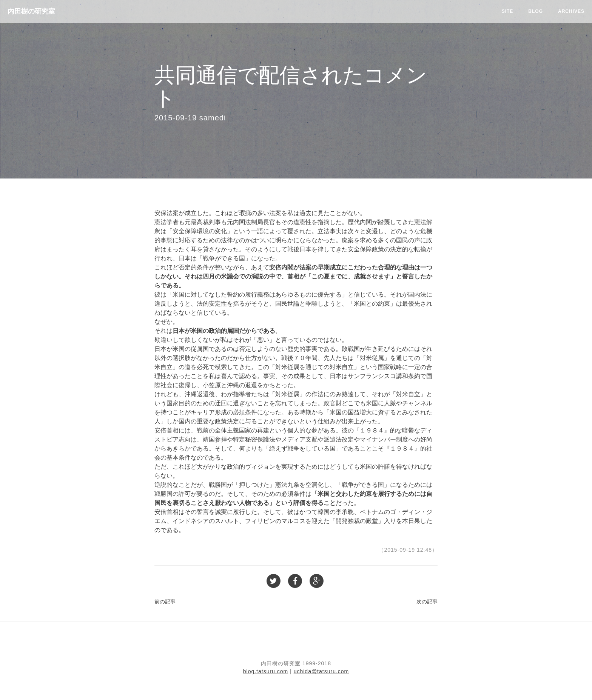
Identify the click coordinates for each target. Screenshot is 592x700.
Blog (536, 11)
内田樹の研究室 (31, 11)
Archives (571, 11)
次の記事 (427, 602)
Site (508, 11)
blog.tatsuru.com (266, 671)
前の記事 (165, 602)
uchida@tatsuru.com (321, 671)
